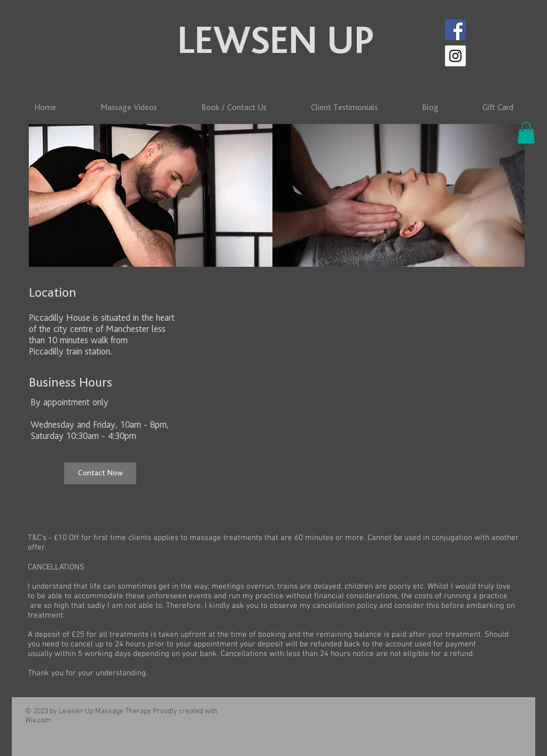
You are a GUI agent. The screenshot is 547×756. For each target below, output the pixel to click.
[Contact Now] (100, 473)
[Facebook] (455, 30)
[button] (526, 133)
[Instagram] (455, 56)
